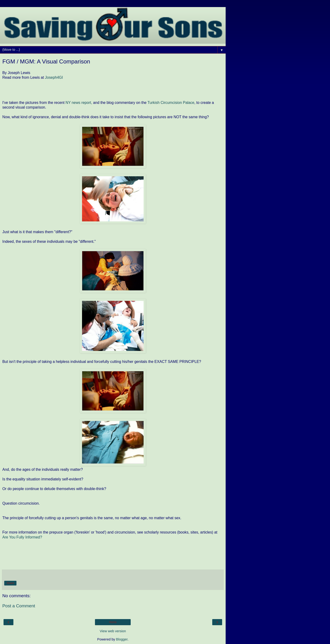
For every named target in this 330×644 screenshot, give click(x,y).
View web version (113, 631)
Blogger (122, 639)
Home (113, 622)
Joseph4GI (54, 77)
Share (10, 583)
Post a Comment (19, 606)
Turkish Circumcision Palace (171, 103)
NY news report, (79, 103)
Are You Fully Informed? (22, 537)
